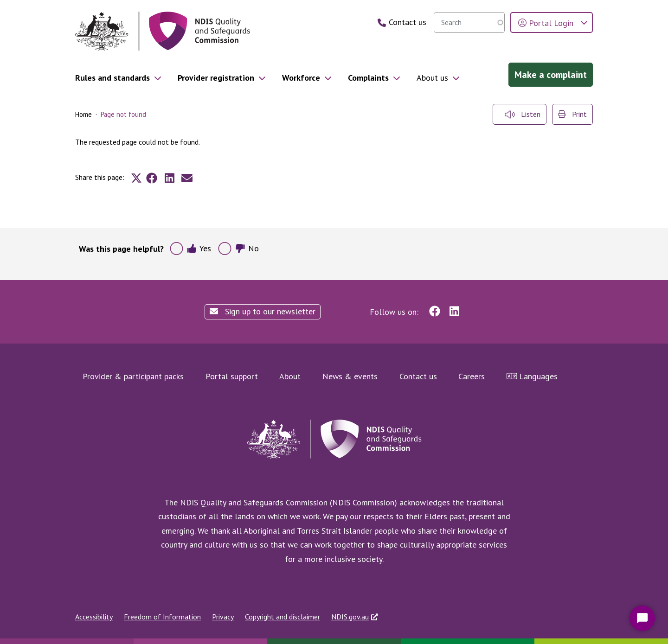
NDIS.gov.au (350, 617)
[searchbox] (469, 22)
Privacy (223, 617)
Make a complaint (551, 75)
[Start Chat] (642, 618)
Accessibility (94, 617)
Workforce (301, 78)
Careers (472, 376)
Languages (532, 376)
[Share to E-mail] (187, 178)
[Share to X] (136, 178)
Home (83, 114)
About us (432, 78)
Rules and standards (112, 78)
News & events (350, 376)
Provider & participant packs (133, 376)
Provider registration (216, 78)
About (290, 376)
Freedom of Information (162, 617)
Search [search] (495, 22)
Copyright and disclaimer (283, 617)
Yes (199, 248)
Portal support (232, 376)
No (247, 248)
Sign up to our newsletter (263, 311)
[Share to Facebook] (152, 178)
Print (572, 114)
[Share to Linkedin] (169, 178)
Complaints (368, 78)
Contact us (418, 376)
